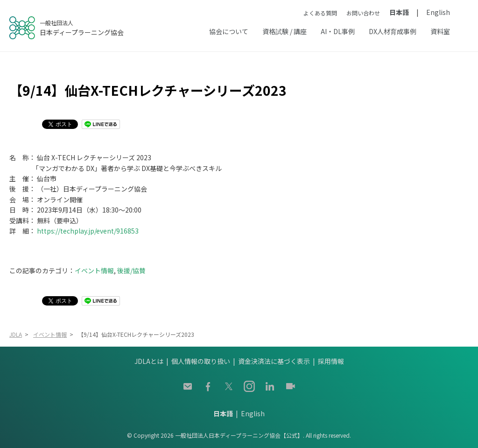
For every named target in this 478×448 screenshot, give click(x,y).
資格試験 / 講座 (285, 31)
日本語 (399, 12)
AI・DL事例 (338, 31)
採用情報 (331, 361)
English (438, 12)
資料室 (440, 31)
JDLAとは (149, 361)
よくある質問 (320, 13)
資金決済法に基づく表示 (274, 361)
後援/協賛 (131, 270)
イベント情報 (94, 270)
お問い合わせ (363, 13)
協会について (229, 31)
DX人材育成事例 (393, 31)
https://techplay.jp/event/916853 (88, 231)
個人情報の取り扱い (201, 361)
